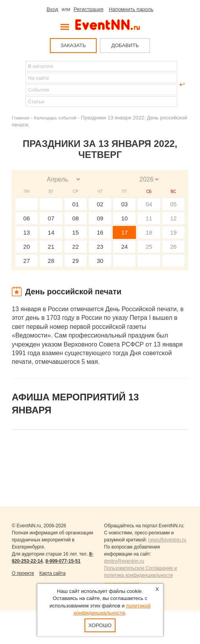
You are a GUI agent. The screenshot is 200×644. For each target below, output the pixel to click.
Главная (20, 118)
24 (124, 247)
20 (27, 247)
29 (76, 261)
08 (76, 218)
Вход (52, 9)
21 (51, 247)
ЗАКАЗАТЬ (73, 45)
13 (27, 232)
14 (51, 232)
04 (149, 204)
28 (51, 261)
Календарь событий (55, 118)
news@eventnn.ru (167, 540)
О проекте (23, 573)
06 (27, 218)
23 (100, 247)
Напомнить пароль (131, 9)
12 (173, 218)
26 (173, 247)
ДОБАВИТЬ (125, 45)
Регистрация (88, 9)
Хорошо (100, 625)
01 (76, 204)
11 (149, 218)
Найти (18, 84)
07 (51, 218)
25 (149, 247)
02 (100, 204)
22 (76, 247)
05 (173, 204)
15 (76, 232)
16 (100, 232)
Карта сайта (52, 573)
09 (100, 218)
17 (124, 232)
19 (173, 232)
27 (27, 261)
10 (124, 218)
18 (149, 232)
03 (124, 204)
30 (100, 261)
